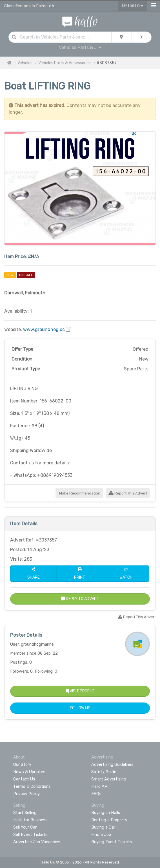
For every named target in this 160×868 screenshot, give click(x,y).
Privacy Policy (26, 794)
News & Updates (29, 772)
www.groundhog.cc (44, 329)
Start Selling (25, 813)
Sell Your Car (25, 827)
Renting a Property (109, 820)
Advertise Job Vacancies (37, 842)
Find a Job (101, 835)
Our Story (22, 764)
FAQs (96, 794)
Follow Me (80, 708)
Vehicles (25, 63)
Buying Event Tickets (112, 842)
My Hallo (133, 6)
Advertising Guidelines (112, 764)
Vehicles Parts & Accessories (65, 63)
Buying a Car (103, 827)
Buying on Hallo (106, 813)
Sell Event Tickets (30, 835)
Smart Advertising (109, 779)
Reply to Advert (80, 599)
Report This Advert (128, 493)
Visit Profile (80, 691)
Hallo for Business (30, 820)
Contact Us (24, 779)
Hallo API (100, 786)
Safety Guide (104, 772)
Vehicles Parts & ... (80, 47)
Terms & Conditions (32, 786)
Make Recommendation (79, 493)
